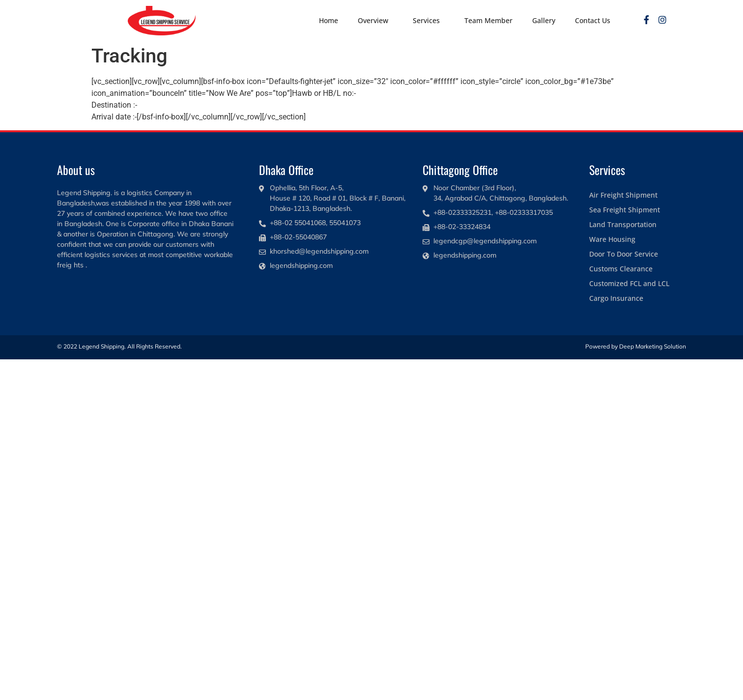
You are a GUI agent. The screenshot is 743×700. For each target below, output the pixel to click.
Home (329, 20)
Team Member (488, 20)
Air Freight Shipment (623, 195)
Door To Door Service (624, 254)
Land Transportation (623, 224)
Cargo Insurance (616, 298)
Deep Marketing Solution (653, 346)
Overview (375, 21)
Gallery (544, 20)
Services (429, 21)
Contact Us (593, 20)
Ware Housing (612, 239)
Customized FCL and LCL (629, 283)
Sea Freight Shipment (625, 210)
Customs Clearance (621, 269)
